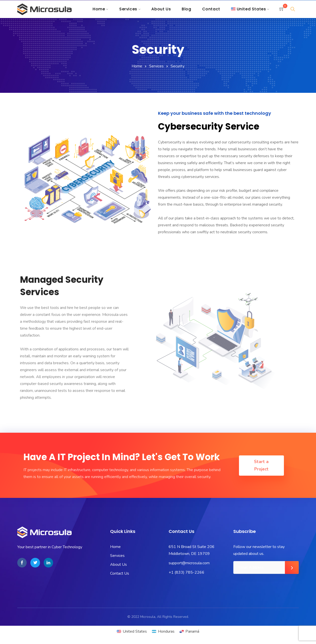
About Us (118, 565)
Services (156, 66)
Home (137, 66)
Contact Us (120, 573)
